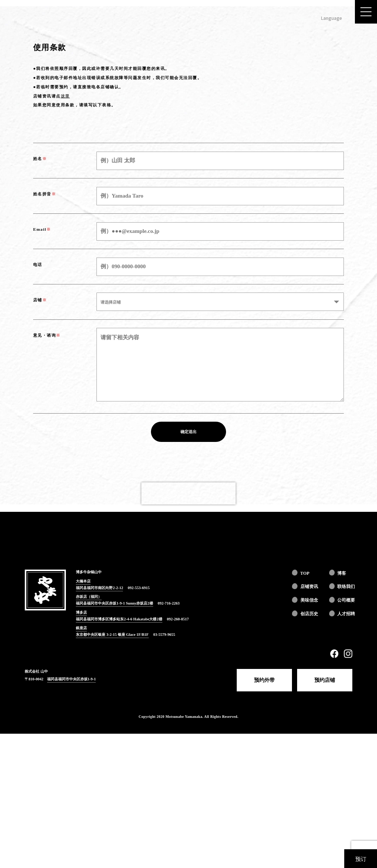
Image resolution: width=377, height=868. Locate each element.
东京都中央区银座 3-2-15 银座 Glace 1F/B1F (112, 769)
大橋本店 (83, 716)
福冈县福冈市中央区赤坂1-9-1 (72, 813)
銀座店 (81, 763)
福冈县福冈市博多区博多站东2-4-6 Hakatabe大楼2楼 (119, 753)
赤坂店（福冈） (89, 731)
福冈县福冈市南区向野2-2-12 (99, 722)
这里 (65, 230)
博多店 (81, 747)
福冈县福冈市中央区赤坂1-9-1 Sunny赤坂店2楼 (114, 738)
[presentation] (188, 628)
